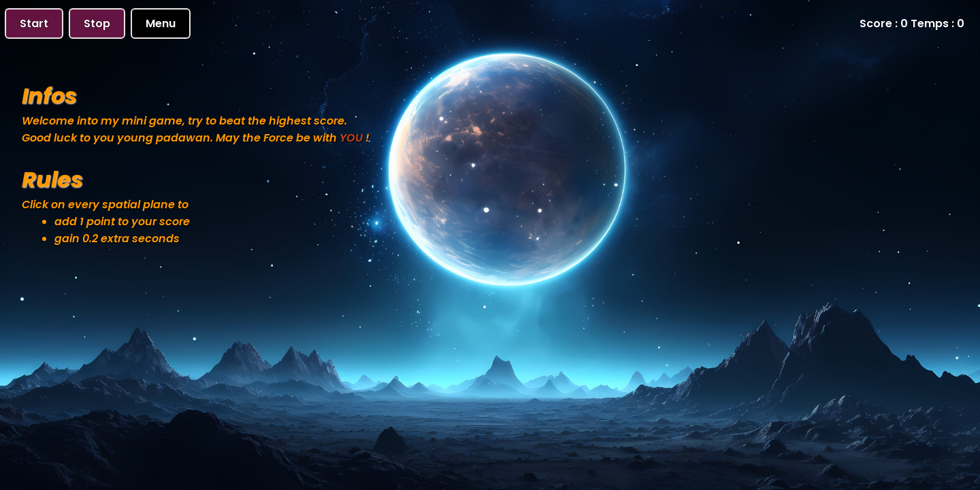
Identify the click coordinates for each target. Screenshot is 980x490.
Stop (97, 23)
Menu (161, 23)
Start (34, 23)
